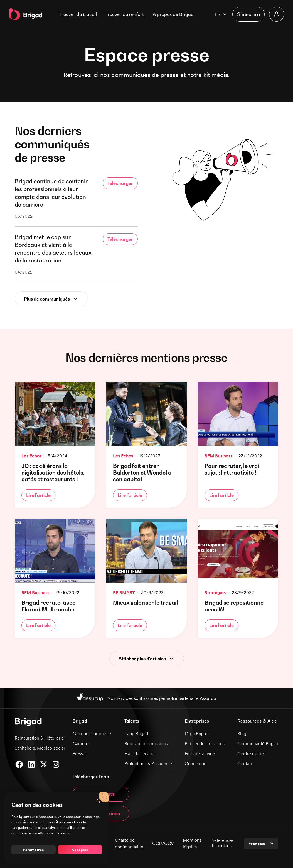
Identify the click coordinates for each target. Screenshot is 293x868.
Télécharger (120, 183)
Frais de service (139, 754)
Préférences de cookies (222, 843)
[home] (26, 14)
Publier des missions (205, 744)
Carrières (82, 744)
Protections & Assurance (148, 764)
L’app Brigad (136, 734)
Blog (242, 734)
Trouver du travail (78, 14)
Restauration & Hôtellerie (39, 738)
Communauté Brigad (258, 744)
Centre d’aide (251, 754)
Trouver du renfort (125, 14)
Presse (79, 754)
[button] (173, 14)
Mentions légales (192, 843)
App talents (101, 794)
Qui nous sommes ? (92, 734)
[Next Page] (51, 299)
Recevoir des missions (146, 744)
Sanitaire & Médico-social (40, 748)
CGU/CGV (163, 843)
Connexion (196, 764)
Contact (245, 764)
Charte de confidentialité (129, 843)
